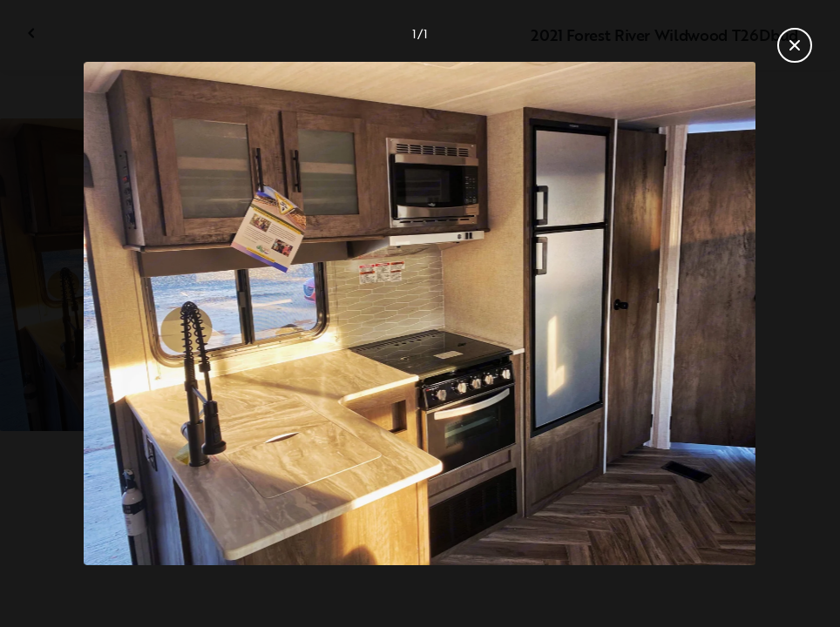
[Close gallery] (795, 45)
